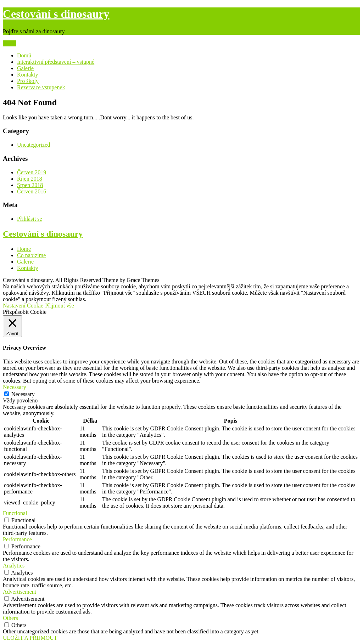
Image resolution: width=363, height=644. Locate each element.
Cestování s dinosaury (56, 14)
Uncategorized (33, 145)
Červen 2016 (32, 191)
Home (24, 249)
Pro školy (28, 81)
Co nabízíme (31, 255)
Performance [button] (17, 539)
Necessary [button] (15, 387)
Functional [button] (15, 513)
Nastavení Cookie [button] (23, 306)
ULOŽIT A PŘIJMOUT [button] (30, 638)
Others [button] (10, 618)
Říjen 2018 (30, 179)
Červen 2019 (32, 172)
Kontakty (28, 75)
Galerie (25, 68)
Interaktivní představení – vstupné (56, 62)
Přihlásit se (30, 219)
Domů (24, 55)
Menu (9, 43)
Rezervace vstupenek (41, 87)
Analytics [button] (14, 566)
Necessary (23, 394)
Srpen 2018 (30, 185)
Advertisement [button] (19, 592)
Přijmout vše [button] (59, 306)
